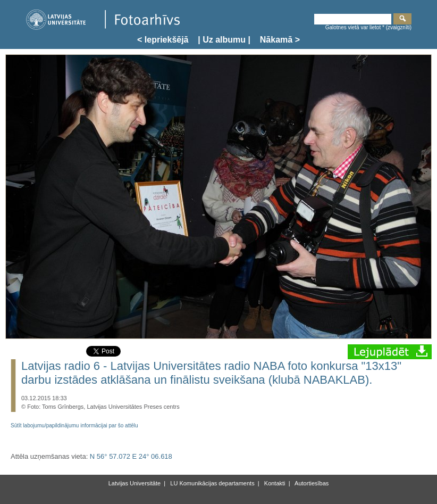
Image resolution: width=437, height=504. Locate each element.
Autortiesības (311, 483)
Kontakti (274, 483)
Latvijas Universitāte (135, 483)
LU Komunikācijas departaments (211, 483)
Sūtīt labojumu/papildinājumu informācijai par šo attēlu (74, 425)
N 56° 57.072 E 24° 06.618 (131, 456)
